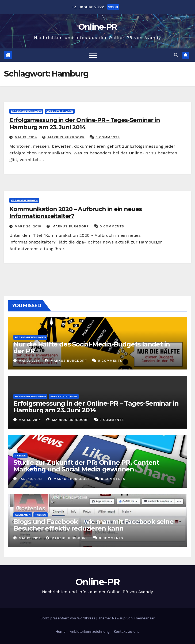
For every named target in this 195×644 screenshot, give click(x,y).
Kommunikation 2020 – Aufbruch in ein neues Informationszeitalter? (76, 213)
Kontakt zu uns (127, 632)
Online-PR (98, 27)
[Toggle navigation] (93, 55)
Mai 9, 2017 (29, 361)
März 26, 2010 (28, 226)
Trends (20, 456)
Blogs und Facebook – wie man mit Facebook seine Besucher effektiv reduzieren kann (93, 525)
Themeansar (144, 618)
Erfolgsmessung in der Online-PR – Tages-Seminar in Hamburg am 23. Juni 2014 (85, 123)
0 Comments (108, 137)
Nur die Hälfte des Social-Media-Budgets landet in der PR (92, 348)
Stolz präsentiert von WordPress (68, 618)
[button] (176, 55)
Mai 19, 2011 (30, 538)
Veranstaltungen (60, 111)
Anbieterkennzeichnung (90, 632)
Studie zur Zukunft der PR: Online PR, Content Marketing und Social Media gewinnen (86, 466)
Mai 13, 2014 (26, 137)
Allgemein (23, 515)
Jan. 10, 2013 (31, 479)
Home (61, 632)
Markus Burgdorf (63, 137)
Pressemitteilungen (26, 111)
